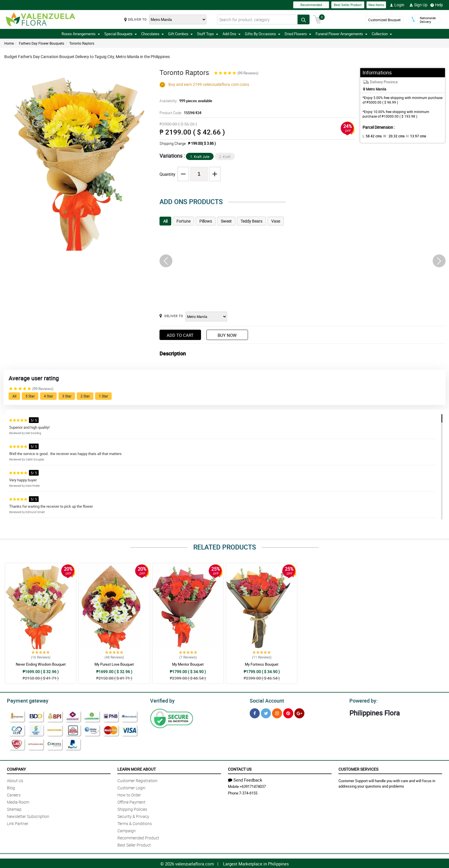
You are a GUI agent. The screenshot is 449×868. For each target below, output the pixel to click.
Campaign (127, 830)
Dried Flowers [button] (298, 34)
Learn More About (137, 768)
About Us (15, 780)
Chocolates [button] (152, 34)
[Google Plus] (299, 712)
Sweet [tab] (226, 221)
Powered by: (362, 700)
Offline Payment (131, 801)
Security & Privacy (133, 815)
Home (9, 43)
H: (411, 136)
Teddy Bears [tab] (251, 221)
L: (371, 136)
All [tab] (165, 221)
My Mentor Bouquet (188, 664)
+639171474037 (253, 786)
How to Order (129, 794)
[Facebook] (255, 712)
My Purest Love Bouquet (114, 664)
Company (16, 768)
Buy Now (227, 335)
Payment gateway (25, 700)
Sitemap (14, 808)
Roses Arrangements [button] (81, 34)
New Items (376, 5)
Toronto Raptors (82, 43)
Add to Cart (180, 335)
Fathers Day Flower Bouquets (42, 43)
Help (437, 5)
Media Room (18, 801)
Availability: (184, 101)
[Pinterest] (288, 712)
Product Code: (180, 113)
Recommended (311, 5)
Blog (11, 787)
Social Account (265, 700)
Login (397, 5)
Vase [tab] (276, 221)
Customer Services (358, 768)
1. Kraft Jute (200, 157)
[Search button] (304, 19)
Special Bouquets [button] (121, 34)
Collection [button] (382, 34)
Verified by (162, 700)
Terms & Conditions (135, 823)
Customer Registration (137, 780)
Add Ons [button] (232, 34)
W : (391, 136)
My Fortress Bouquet (262, 664)
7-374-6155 (248, 792)
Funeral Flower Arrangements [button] (341, 34)
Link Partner (18, 823)
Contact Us (240, 768)
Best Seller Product (348, 5)
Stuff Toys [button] (208, 34)
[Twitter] (266, 712)
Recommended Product (138, 837)
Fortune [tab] (183, 221)
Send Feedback (245, 779)
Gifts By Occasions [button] (263, 34)
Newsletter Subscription (28, 815)
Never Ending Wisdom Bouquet (41, 664)
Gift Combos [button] (180, 34)
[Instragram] (277, 712)
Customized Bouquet (384, 20)
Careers (14, 794)
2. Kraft (225, 157)
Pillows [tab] (206, 221)
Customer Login (131, 787)
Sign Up (419, 5)
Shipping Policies (132, 808)
